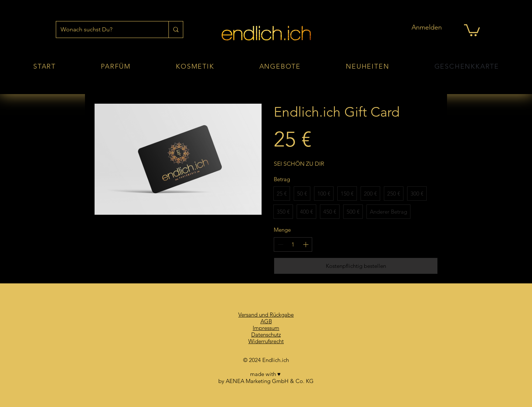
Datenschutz (266, 334)
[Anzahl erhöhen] (306, 244)
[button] (472, 30)
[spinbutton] (293, 244)
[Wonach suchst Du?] (107, 30)
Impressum (266, 328)
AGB (266, 321)
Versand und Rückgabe (266, 315)
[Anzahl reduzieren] (281, 244)
